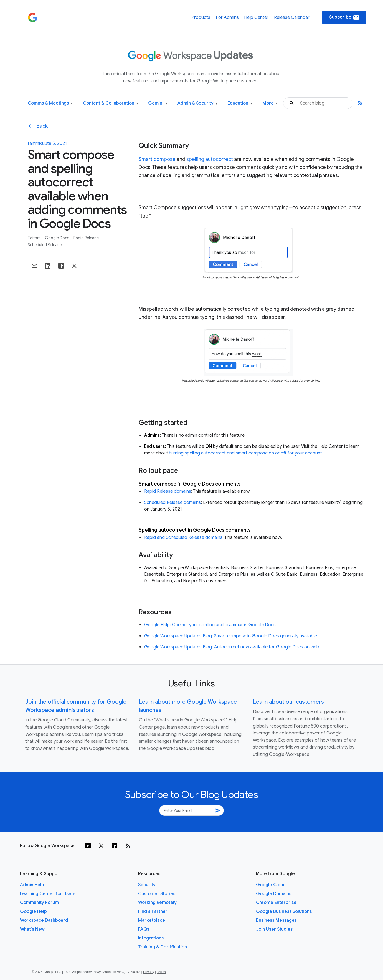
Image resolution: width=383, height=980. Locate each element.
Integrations (151, 938)
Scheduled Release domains (173, 502)
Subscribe (344, 17)
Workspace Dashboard (44, 920)
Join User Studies (274, 929)
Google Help (33, 911)
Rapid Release (87, 238)
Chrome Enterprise (276, 903)
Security (147, 885)
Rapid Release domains (168, 491)
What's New (32, 929)
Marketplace (152, 920)
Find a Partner (153, 911)
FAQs (144, 929)
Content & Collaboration (111, 103)
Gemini (158, 103)
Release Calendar (292, 17)
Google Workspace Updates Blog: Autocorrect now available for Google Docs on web (232, 647)
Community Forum (39, 903)
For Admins (227, 17)
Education (240, 103)
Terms (161, 972)
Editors (35, 238)
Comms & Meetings (50, 103)
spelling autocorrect (210, 159)
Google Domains (274, 894)
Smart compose (157, 159)
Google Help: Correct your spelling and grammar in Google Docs (210, 625)
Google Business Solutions (284, 911)
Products (201, 17)
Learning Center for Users (48, 894)
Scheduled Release (45, 245)
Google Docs (58, 238)
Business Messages (276, 920)
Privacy (149, 972)
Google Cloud (271, 885)
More (270, 103)
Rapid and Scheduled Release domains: (184, 537)
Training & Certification (163, 947)
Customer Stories (157, 894)
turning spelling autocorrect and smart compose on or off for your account (246, 453)
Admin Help (32, 885)
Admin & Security (197, 103)
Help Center (256, 17)
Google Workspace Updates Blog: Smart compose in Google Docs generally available (231, 636)
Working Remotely (157, 903)
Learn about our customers (288, 702)
